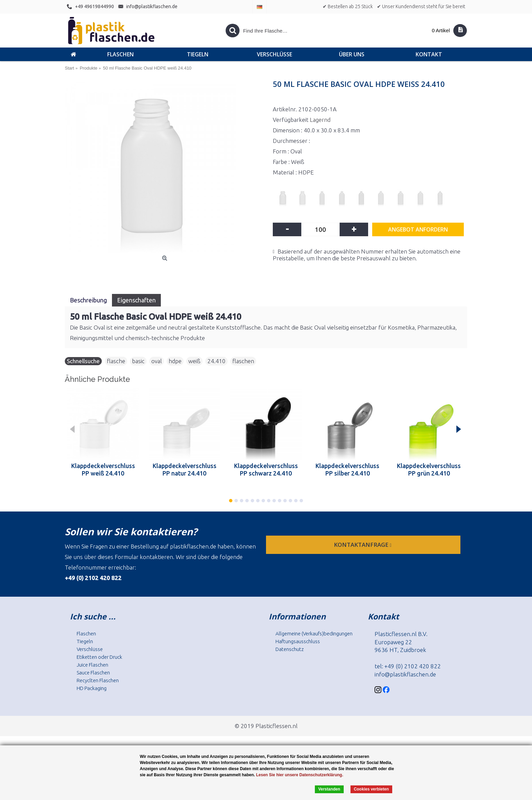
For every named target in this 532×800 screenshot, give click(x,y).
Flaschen (86, 634)
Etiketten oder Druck (99, 657)
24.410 (216, 361)
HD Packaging (92, 688)
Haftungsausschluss (298, 641)
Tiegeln (85, 641)
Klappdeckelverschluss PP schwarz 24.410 (266, 469)
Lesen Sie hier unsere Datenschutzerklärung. (300, 775)
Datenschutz (290, 649)
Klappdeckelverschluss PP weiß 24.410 (103, 469)
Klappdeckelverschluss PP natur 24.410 (185, 469)
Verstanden (329, 789)
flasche (116, 361)
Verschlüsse (90, 649)
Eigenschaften (136, 300)
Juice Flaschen (92, 665)
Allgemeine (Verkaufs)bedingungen (314, 634)
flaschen (243, 361)
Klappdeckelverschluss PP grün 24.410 (429, 469)
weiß (194, 361)
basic (138, 361)
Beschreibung (88, 300)
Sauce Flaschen (93, 673)
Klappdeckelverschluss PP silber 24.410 (347, 469)
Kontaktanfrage (363, 545)
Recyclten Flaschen (98, 680)
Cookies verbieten (371, 789)
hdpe (175, 361)
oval (157, 361)
